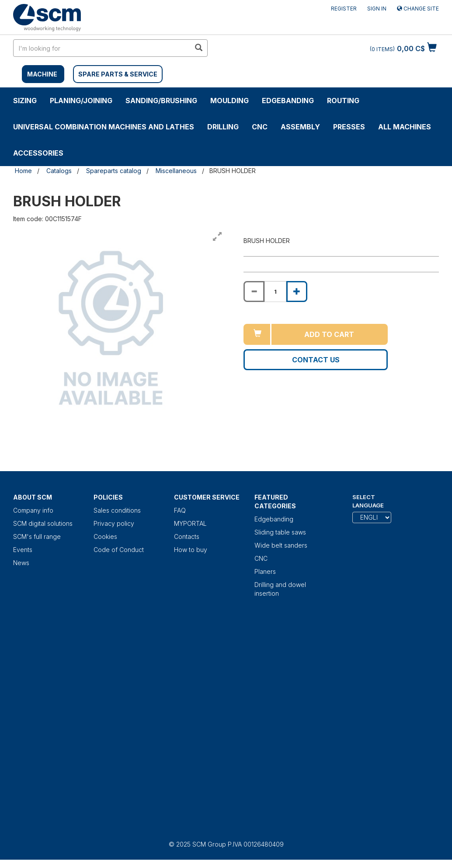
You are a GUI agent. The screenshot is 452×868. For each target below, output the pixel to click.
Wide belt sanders (281, 545)
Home (23, 171)
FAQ (180, 510)
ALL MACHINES (405, 127)
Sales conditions (117, 510)
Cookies (105, 536)
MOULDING (229, 101)
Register (344, 9)
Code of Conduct (119, 550)
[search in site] (102, 48)
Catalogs (59, 171)
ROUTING (343, 101)
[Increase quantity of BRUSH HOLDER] (297, 292)
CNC (260, 127)
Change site (418, 9)
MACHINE (42, 74)
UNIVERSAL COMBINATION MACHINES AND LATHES (104, 127)
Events (23, 550)
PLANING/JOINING (81, 101)
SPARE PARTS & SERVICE (118, 74)
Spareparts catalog (114, 171)
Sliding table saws (280, 532)
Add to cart (329, 334)
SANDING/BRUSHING (161, 101)
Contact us (316, 360)
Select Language (368, 501)
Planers (265, 571)
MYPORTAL (190, 523)
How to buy (191, 550)
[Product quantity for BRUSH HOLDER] (275, 292)
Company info (33, 510)
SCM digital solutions (43, 523)
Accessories (38, 153)
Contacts (187, 536)
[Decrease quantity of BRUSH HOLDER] (254, 292)
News (21, 563)
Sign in (377, 9)
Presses (349, 127)
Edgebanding (288, 101)
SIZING (25, 101)
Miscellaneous (176, 171)
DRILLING (223, 127)
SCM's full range (37, 536)
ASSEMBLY (300, 127)
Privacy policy (114, 523)
